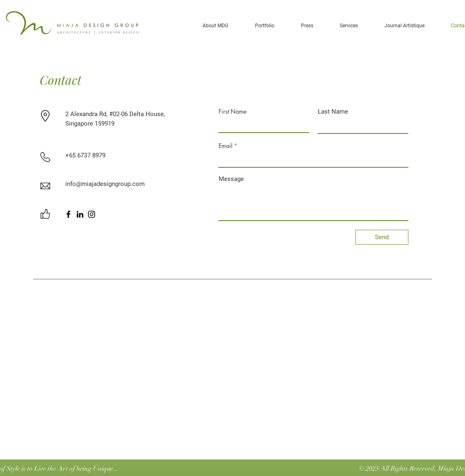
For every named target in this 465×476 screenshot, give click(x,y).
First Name (232, 112)
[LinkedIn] (80, 214)
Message (231, 179)
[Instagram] (92, 214)
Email (225, 146)
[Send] (382, 237)
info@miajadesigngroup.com (105, 184)
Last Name (333, 112)
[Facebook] (68, 214)
